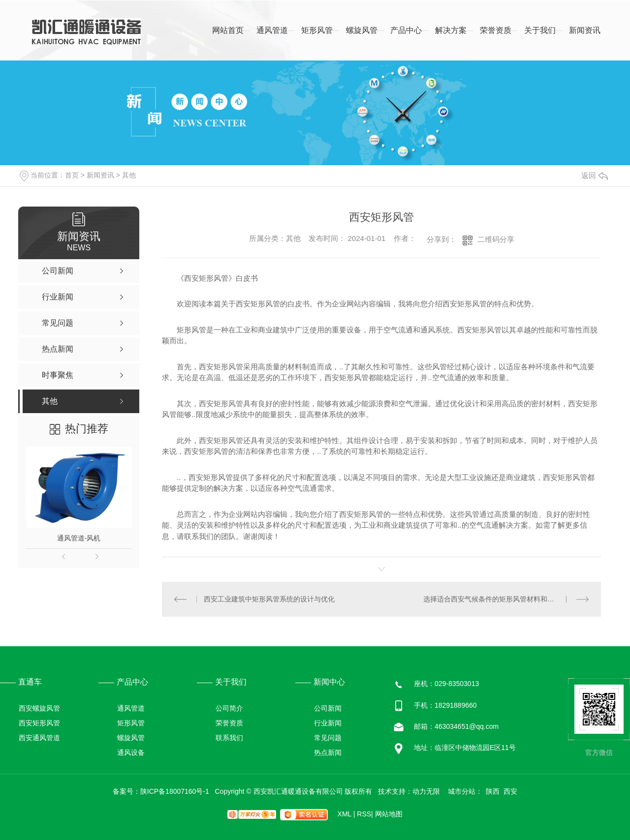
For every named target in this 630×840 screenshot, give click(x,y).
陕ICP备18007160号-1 (175, 791)
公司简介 (229, 708)
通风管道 (272, 30)
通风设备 (131, 752)
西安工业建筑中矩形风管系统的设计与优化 (269, 599)
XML (346, 814)
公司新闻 (328, 708)
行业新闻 (328, 723)
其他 (129, 175)
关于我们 (540, 30)
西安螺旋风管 (39, 708)
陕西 (493, 791)
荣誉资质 (496, 30)
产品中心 (406, 30)
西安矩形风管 (39, 723)
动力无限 (426, 791)
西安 (510, 791)
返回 (595, 175)
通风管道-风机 (79, 538)
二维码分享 (496, 239)
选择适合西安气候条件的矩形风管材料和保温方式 (499, 599)
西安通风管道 (39, 738)
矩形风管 (317, 30)
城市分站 (462, 791)
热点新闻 (328, 752)
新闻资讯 (585, 30)
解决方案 (451, 30)
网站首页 (228, 30)
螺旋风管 (362, 30)
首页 (72, 175)
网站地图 (389, 814)
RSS (365, 814)
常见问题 (328, 738)
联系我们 (229, 738)
